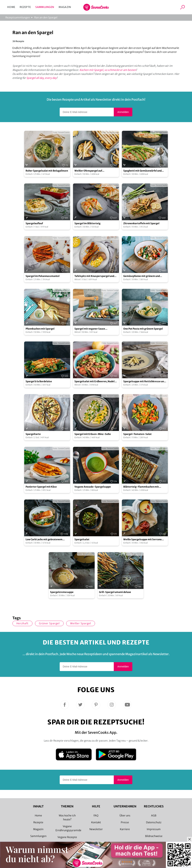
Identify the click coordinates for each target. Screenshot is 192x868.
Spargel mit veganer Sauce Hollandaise (90, 329)
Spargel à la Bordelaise (39, 381)
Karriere (125, 829)
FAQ (96, 816)
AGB (154, 816)
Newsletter (96, 829)
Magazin (65, 7)
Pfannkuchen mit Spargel (40, 329)
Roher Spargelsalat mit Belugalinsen (47, 171)
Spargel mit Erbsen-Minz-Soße (93, 434)
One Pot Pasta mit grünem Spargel (143, 329)
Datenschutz (154, 822)
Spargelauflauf (34, 223)
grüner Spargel (49, 623)
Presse (125, 822)
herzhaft (22, 623)
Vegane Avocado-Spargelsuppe (93, 487)
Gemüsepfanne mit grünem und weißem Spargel (142, 276)
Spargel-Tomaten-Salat (137, 434)
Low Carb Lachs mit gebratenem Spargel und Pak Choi (44, 540)
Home (11, 7)
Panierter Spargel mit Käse (41, 487)
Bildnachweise (154, 836)
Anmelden (123, 112)
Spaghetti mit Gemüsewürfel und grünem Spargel (142, 171)
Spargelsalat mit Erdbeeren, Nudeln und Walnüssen (95, 382)
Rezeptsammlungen (18, 17)
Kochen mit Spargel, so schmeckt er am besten (108, 70)
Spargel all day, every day (41, 78)
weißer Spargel (81, 623)
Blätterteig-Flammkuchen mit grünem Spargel (141, 487)
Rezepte (25, 7)
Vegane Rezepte (67, 837)
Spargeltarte (33, 434)
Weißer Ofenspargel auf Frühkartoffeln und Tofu (88, 171)
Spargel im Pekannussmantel (43, 276)
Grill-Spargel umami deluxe (115, 592)
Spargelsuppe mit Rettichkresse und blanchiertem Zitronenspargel (144, 382)
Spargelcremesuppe (62, 592)
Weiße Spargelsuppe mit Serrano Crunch (142, 540)
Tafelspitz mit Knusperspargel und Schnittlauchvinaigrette (94, 276)
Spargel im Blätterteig (87, 223)
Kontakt (96, 822)
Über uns (125, 816)
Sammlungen (45, 7)
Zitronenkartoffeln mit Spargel (141, 223)
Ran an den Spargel (46, 17)
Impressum (154, 829)
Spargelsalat (82, 539)
